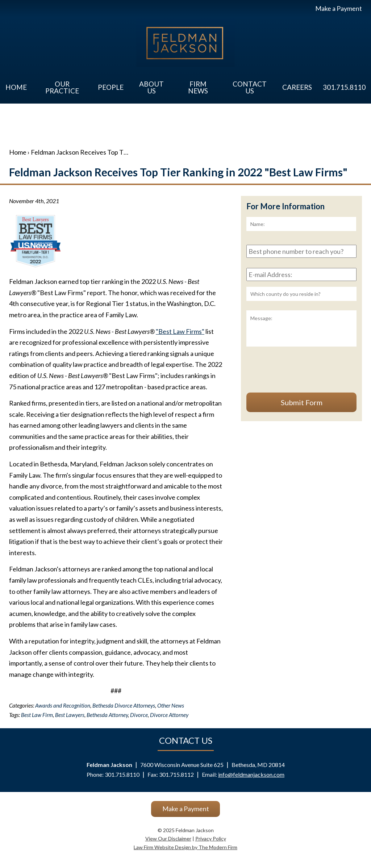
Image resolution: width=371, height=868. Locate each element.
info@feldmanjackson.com (251, 774)
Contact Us (250, 87)
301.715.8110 (344, 87)
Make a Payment (339, 8)
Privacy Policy (211, 838)
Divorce (139, 715)
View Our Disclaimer (168, 838)
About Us (151, 87)
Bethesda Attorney (107, 715)
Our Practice (62, 87)
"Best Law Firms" (180, 331)
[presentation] (301, 373)
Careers (297, 87)
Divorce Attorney (169, 715)
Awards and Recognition (63, 705)
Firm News (198, 87)
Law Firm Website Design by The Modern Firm (185, 847)
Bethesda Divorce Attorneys (124, 705)
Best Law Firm (37, 715)
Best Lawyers (70, 715)
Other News (171, 705)
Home (16, 87)
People (111, 87)
